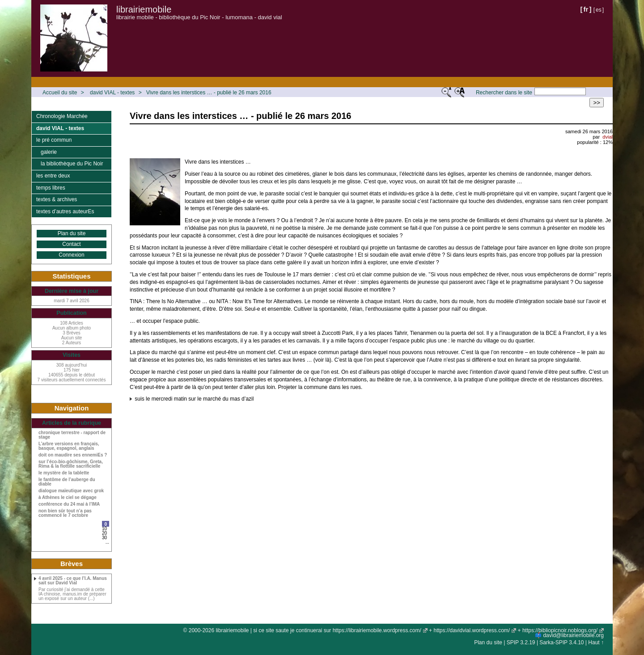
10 (104, 529)
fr (586, 9)
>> (597, 103)
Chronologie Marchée (62, 116)
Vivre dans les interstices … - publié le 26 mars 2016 (209, 93)
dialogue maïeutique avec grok (71, 491)
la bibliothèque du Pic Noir (72, 164)
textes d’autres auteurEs (65, 211)
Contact (71, 244)
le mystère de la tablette (64, 473)
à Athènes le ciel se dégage (68, 498)
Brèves (72, 564)
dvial (608, 137)
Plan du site (72, 233)
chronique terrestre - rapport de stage (72, 435)
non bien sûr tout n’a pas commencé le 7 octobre (65, 513)
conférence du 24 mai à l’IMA (69, 504)
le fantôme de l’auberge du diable (67, 482)
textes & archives (57, 199)
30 (104, 538)
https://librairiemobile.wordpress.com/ (377, 630)
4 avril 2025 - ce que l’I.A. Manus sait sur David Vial (73, 581)
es (599, 10)
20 (104, 533)
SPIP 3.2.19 (521, 642)
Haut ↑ (596, 642)
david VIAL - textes (112, 93)
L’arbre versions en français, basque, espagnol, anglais (69, 446)
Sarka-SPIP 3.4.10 (561, 642)
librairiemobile (144, 9)
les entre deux (53, 176)
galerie (49, 152)
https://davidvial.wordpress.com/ (472, 630)
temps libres (51, 188)
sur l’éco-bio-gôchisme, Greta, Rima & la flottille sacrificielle (71, 464)
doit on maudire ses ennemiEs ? (73, 455)
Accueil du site (60, 93)
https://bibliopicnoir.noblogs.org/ (560, 630)
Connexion (71, 255)
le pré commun (54, 140)
